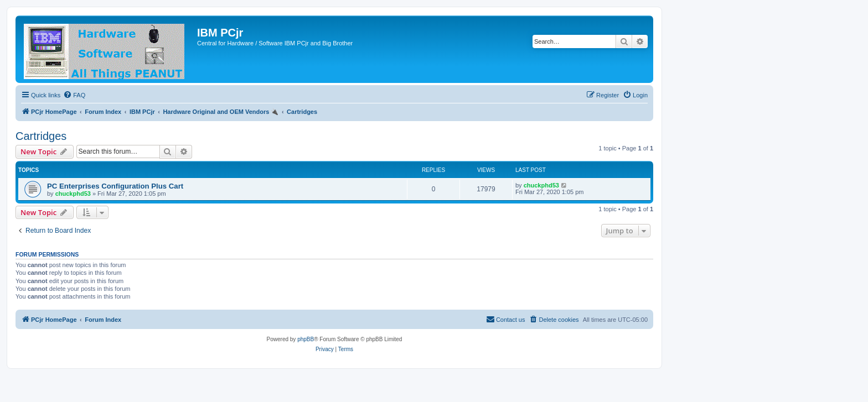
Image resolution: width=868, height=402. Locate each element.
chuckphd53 (73, 194)
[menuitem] (74, 95)
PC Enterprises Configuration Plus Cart (115, 186)
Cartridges (41, 136)
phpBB (306, 339)
